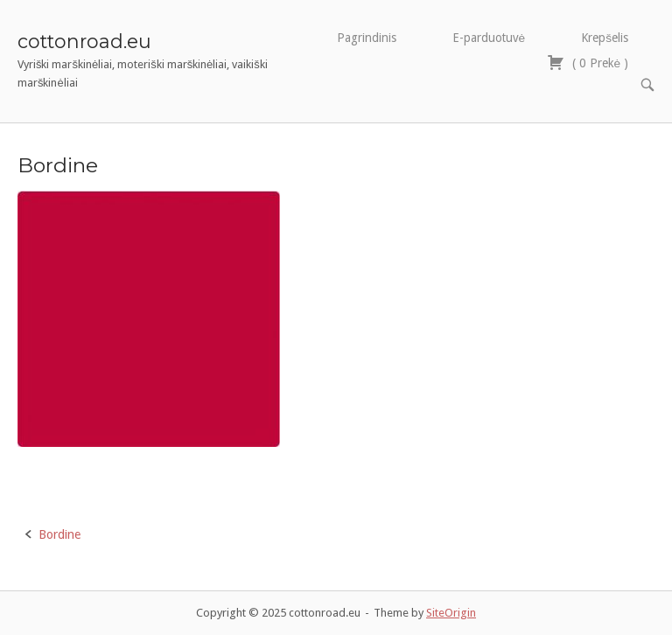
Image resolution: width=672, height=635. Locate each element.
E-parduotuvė (489, 38)
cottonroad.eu (84, 41)
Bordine (59, 534)
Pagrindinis (367, 38)
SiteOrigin (451, 613)
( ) (588, 63)
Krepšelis (605, 38)
